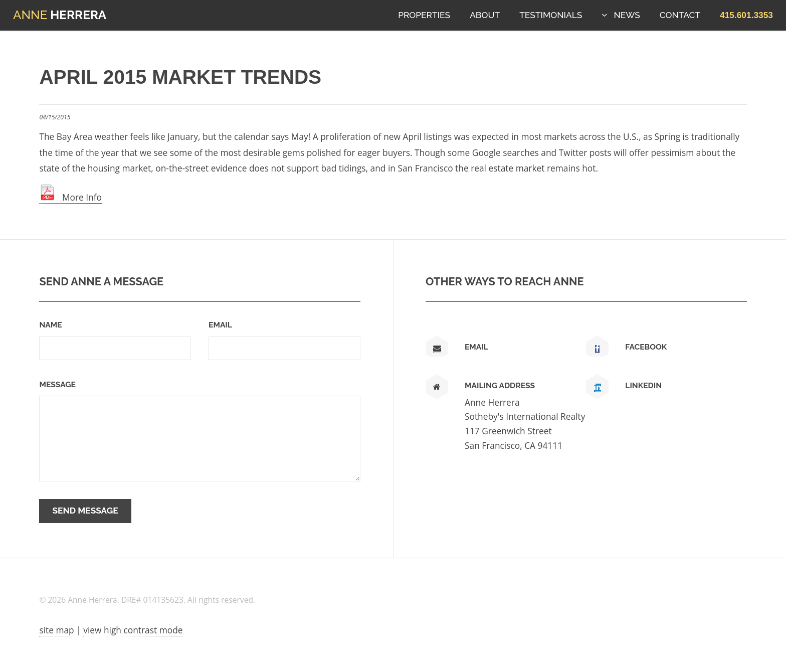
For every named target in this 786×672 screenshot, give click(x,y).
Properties (424, 15)
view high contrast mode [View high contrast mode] (133, 630)
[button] (746, 15)
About (485, 15)
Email (220, 325)
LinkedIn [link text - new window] (643, 385)
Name (50, 325)
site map (56, 630)
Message (57, 384)
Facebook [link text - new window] (646, 347)
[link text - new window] (597, 349)
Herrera (60, 15)
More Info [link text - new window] (70, 197)
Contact (680, 15)
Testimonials (551, 15)
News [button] (627, 15)
